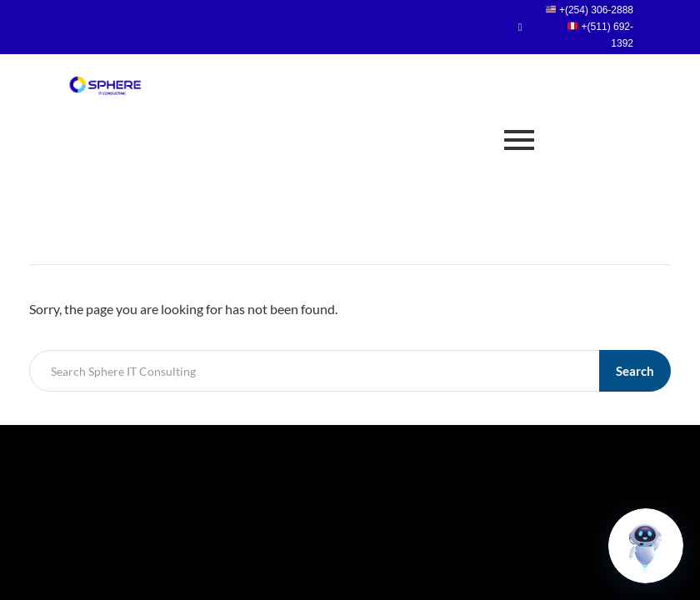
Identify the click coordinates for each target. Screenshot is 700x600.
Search (635, 371)
